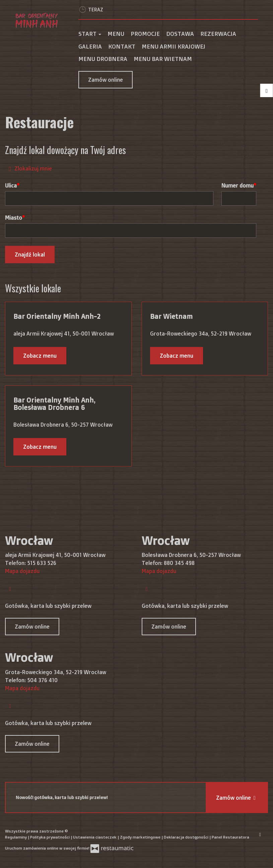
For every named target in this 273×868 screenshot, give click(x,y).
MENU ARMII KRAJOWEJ (174, 46)
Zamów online (106, 80)
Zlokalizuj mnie (29, 168)
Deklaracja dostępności (187, 837)
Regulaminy (16, 837)
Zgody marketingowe (141, 837)
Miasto (14, 218)
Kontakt (122, 46)
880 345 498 (179, 563)
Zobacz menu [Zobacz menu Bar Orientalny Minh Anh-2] (40, 356)
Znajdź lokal (30, 255)
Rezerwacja (218, 34)
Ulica (11, 186)
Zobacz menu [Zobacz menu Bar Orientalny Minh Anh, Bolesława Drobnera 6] (40, 447)
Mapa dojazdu (22, 571)
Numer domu (237, 186)
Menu (116, 34)
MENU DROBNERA (103, 59)
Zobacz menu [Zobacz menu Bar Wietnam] (177, 356)
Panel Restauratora (230, 837)
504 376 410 (42, 680)
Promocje (145, 34)
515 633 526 (42, 563)
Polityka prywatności (50, 837)
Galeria (90, 46)
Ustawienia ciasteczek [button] (95, 837)
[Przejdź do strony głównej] (37, 20)
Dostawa (180, 34)
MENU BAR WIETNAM (163, 59)
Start (90, 34)
